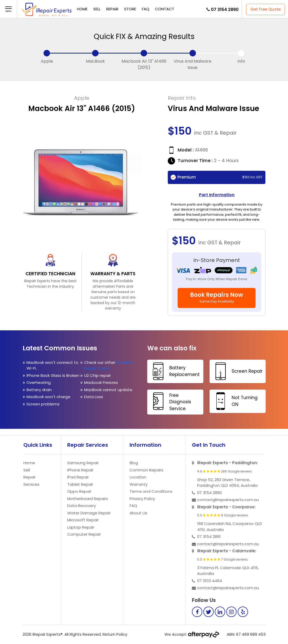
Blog (134, 463)
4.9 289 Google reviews (225, 471)
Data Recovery (82, 506)
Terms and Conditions (151, 491)
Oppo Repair (79, 491)
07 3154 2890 (225, 9)
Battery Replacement (174, 371)
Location (138, 477)
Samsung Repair (83, 463)
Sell (97, 9)
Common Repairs (146, 470)
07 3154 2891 (209, 537)
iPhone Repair (80, 470)
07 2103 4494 (210, 581)
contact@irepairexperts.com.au (228, 500)
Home (82, 9)
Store (130, 9)
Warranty (139, 484)
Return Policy (115, 634)
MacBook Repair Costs (109, 365)
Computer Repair (84, 534)
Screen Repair (237, 371)
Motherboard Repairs (88, 499)
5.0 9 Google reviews (223, 515)
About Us (138, 513)
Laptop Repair (81, 527)
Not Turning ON (234, 401)
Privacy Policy (142, 499)
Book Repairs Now (217, 297)
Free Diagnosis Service (170, 402)
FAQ (146, 9)
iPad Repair (78, 477)
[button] (8, 9)
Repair (112, 9)
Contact (165, 9)
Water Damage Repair (89, 513)
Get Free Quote (266, 9)
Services (31, 484)
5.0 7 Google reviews (222, 560)
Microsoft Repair (83, 520)
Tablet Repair (80, 484)
